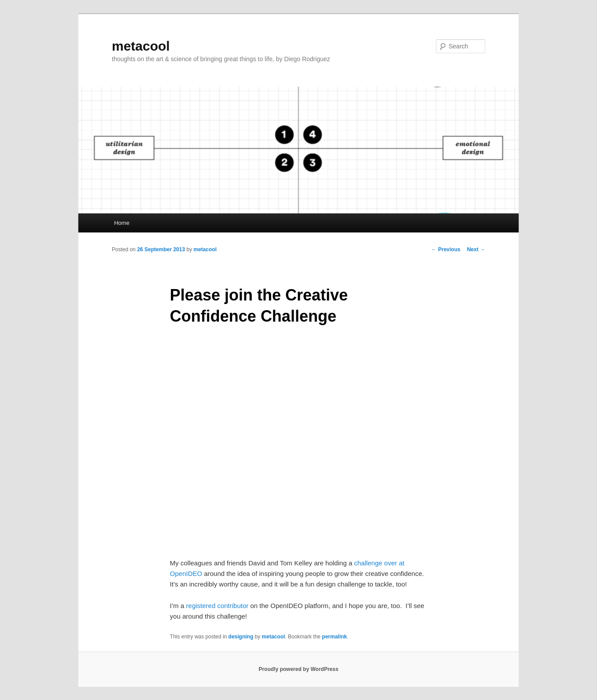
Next (476, 249)
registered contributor (217, 606)
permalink (334, 637)
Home (122, 223)
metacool (141, 46)
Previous (446, 249)
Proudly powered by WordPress (298, 669)
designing (241, 637)
